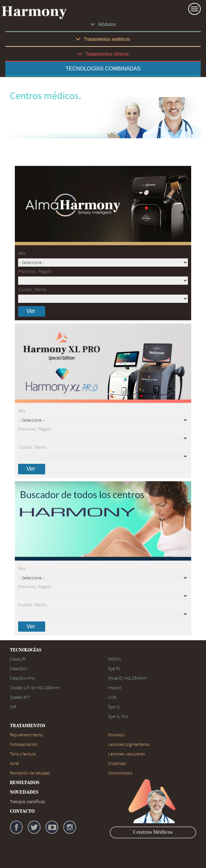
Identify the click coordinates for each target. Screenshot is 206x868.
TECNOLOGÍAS (26, 650)
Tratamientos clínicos (103, 54)
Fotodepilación (24, 744)
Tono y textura (23, 754)
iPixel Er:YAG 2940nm (128, 678)
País (22, 253)
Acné (14, 763)
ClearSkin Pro (22, 678)
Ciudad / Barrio (32, 289)
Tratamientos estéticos (103, 39)
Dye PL (115, 669)
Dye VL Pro (118, 716)
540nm (115, 659)
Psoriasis (116, 735)
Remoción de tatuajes (30, 773)
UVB (112, 697)
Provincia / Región (35, 271)
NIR (13, 707)
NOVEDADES (24, 792)
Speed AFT (20, 697)
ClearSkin (19, 669)
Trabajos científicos (28, 802)
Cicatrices (117, 763)
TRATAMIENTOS (28, 726)
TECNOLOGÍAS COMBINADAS (103, 69)
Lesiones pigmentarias (129, 744)
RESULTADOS (25, 783)
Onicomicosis (120, 773)
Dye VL (114, 707)
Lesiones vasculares (127, 754)
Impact (115, 688)
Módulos (103, 24)
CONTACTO (22, 811)
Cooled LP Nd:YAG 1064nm (35, 688)
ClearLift (18, 659)
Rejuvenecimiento (26, 735)
